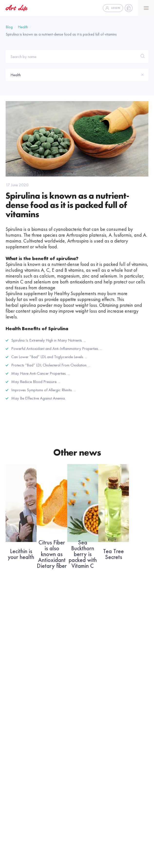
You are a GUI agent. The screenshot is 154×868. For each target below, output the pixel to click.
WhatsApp (87, 745)
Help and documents (22, 776)
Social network (96, 712)
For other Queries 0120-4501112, (90, 846)
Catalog (12, 730)
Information (19, 758)
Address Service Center (24, 723)
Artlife (13, 712)
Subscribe (108, 679)
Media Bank (15, 783)
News (10, 737)
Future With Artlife (92, 769)
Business (88, 758)
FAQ (10, 769)
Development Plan (92, 790)
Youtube (84, 730)
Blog (9, 27)
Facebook (86, 723)
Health (23, 27)
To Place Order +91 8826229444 (34, 846)
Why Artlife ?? (89, 797)
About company (18, 745)
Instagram (86, 737)
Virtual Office (89, 776)
